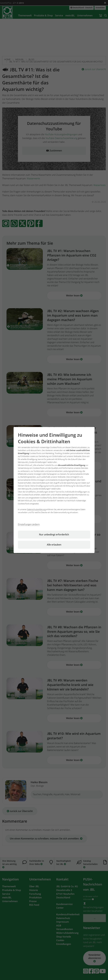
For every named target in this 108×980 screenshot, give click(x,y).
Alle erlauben (54, 545)
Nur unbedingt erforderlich (54, 535)
